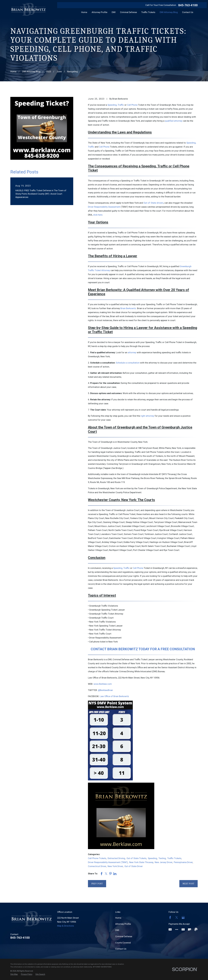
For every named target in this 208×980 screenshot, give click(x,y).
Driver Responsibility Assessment (104, 207)
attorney (132, 353)
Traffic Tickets (174, 858)
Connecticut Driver (97, 866)
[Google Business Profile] (183, 917)
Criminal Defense (124, 936)
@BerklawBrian (105, 690)
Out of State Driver (134, 866)
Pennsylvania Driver (183, 862)
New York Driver (115, 866)
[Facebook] (170, 917)
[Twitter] (177, 917)
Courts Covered (123, 943)
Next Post (188, 884)
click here (98, 215)
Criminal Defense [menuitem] (128, 12)
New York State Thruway (141, 862)
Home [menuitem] (84, 12)
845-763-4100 (188, 5)
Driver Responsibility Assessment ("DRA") (108, 862)
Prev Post (97, 884)
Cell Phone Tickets (97, 858)
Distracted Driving (116, 858)
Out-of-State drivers (153, 203)
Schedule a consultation (128, 363)
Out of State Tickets (136, 858)
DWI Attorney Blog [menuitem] (169, 12)
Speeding (152, 858)
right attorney (147, 416)
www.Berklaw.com (103, 684)
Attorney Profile (123, 924)
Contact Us (121, 949)
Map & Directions (66, 926)
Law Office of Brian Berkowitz (114, 696)
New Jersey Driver (163, 862)
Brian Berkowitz (128, 308)
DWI (117, 930)
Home (118, 918)
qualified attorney (174, 121)
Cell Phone (132, 105)
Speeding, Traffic (116, 105)
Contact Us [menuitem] (188, 12)
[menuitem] (14, 974)
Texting (162, 858)
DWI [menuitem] (114, 12)
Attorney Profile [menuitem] (99, 12)
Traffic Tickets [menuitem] (148, 12)
